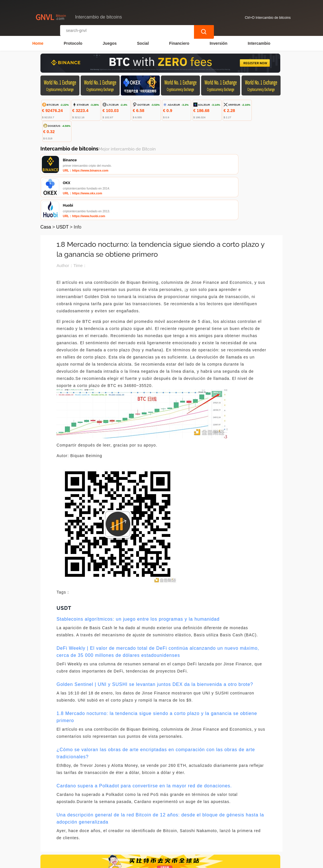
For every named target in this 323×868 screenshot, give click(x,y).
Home (38, 42)
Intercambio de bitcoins (141, 861)
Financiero (179, 42)
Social (143, 42)
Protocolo (73, 42)
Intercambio (259, 42)
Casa (46, 183)
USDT (62, 183)
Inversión (218, 42)
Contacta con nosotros (115, 834)
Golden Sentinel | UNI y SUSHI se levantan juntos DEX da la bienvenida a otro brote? (155, 641)
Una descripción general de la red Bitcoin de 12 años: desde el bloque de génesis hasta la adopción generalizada (160, 775)
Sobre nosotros (160, 834)
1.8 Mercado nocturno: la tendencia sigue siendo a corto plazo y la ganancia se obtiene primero (157, 673)
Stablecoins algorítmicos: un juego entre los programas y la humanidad (138, 575)
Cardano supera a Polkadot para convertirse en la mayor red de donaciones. (144, 742)
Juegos (110, 42)
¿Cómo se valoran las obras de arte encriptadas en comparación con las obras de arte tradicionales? (156, 710)
